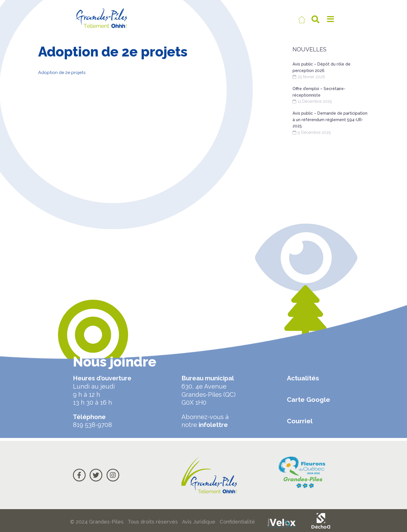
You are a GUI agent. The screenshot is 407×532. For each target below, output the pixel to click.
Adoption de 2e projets (66, 72)
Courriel (300, 421)
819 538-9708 (92, 425)
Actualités (303, 378)
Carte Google (309, 399)
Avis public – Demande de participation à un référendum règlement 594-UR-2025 (330, 120)
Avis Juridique (199, 522)
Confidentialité (237, 522)
